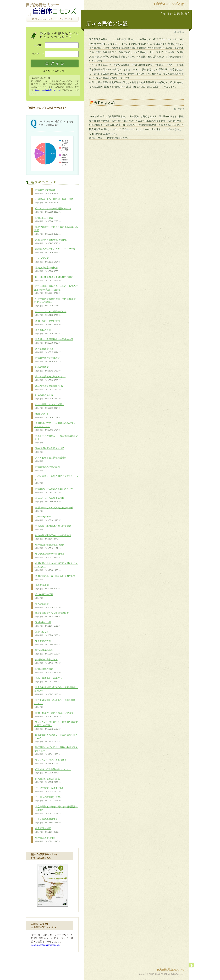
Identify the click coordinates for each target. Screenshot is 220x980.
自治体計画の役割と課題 (47, 469)
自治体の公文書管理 (48, 192)
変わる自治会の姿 (48, 350)
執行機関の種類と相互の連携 (49, 547)
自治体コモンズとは (170, 4)
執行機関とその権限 (48, 840)
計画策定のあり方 (48, 397)
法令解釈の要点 (48, 332)
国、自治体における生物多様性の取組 (54, 279)
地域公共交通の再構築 (48, 269)
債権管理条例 (48, 587)
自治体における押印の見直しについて (54, 491)
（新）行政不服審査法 (48, 821)
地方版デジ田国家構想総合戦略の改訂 (54, 341)
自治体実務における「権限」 (49, 406)
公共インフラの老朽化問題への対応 (53, 210)
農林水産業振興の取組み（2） (50, 378)
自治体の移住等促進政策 (48, 360)
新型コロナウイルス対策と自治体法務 (54, 509)
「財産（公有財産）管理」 (48, 799)
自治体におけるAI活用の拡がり (50, 313)
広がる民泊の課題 (44, 596)
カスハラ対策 (48, 260)
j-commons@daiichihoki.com (47, 90)
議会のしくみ (48, 633)
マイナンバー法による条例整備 (52, 762)
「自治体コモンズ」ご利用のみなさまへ (47, 108)
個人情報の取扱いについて (170, 970)
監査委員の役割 (48, 643)
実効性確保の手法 (48, 652)
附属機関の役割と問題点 (48, 780)
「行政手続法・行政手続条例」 (50, 790)
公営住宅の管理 (48, 519)
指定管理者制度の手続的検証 (49, 556)
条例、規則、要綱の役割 (48, 323)
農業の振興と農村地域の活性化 (50, 242)
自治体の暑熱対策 (48, 220)
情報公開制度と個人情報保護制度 (52, 615)
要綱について (48, 416)
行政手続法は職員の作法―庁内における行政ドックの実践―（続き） (56, 290)
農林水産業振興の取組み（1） (50, 388)
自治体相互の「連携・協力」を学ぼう (55, 715)
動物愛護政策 (48, 369)
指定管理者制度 (48, 830)
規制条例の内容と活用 (48, 661)
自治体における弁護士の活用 (49, 500)
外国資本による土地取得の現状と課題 (54, 201)
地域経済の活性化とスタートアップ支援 (55, 251)
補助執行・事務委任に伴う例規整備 (53, 528)
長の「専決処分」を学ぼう (49, 680)
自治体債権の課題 (48, 671)
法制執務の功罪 (48, 624)
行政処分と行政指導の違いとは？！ (53, 771)
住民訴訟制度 (48, 606)
